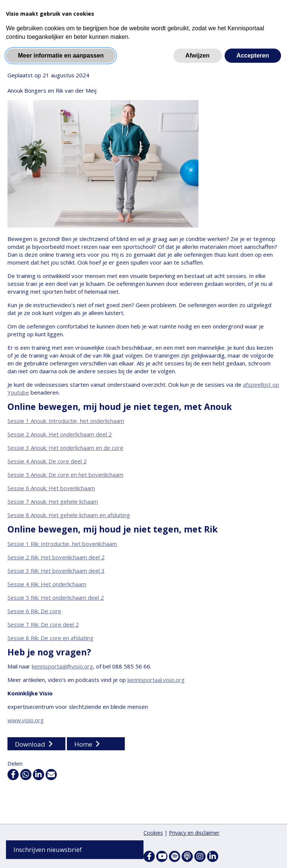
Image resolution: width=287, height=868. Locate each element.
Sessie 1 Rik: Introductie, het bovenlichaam (62, 544)
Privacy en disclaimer (194, 833)
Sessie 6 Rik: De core (34, 611)
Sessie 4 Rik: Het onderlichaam (47, 584)
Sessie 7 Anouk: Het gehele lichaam (53, 502)
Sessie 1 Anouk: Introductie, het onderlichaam (66, 421)
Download (30, 745)
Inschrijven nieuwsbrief (48, 850)
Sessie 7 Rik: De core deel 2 (43, 625)
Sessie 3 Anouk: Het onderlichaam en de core (65, 448)
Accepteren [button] (253, 55)
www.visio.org (26, 720)
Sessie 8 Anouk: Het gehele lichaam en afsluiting (69, 516)
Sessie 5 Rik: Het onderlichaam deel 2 (56, 598)
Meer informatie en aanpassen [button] (61, 55)
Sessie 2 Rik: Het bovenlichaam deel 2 (56, 557)
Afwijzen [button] (197, 55)
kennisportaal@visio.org (62, 667)
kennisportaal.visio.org (156, 680)
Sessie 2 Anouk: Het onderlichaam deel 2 (60, 435)
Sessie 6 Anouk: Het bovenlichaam (51, 489)
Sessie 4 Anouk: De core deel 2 (47, 462)
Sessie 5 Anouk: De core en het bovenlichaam (65, 475)
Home (83, 745)
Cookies (153, 833)
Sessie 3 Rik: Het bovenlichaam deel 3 (56, 571)
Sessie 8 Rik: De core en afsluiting (50, 638)
